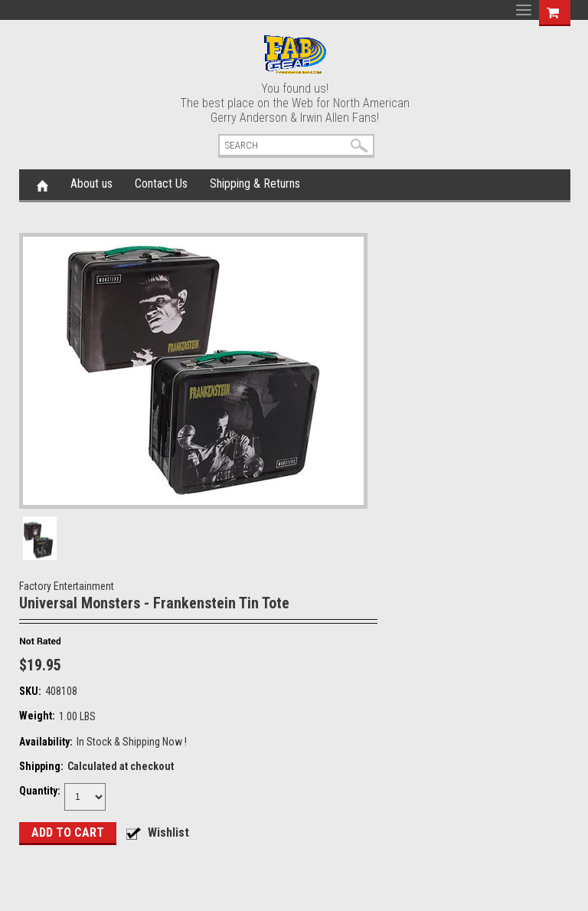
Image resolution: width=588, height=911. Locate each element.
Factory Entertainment (67, 586)
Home (42, 185)
